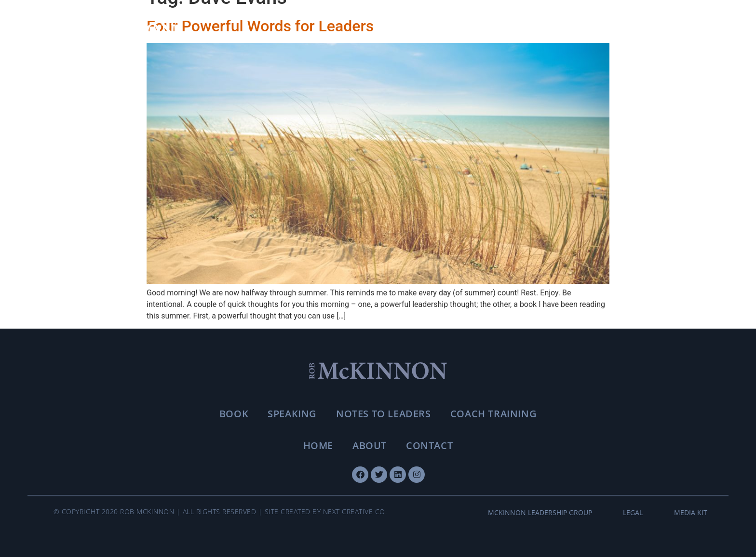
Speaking (292, 414)
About (370, 445)
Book (234, 414)
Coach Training (493, 414)
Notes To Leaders (384, 414)
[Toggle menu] (695, 32)
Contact (429, 445)
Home (318, 445)
